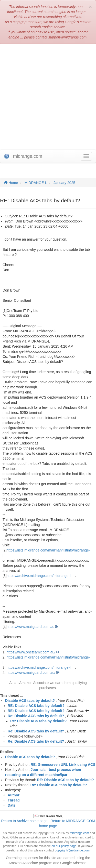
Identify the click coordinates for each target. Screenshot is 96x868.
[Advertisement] (48, 97)
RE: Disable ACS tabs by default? (36, 706)
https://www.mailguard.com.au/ (31, 673)
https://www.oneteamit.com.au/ (31, 652)
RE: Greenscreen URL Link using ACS (63, 765)
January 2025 (64, 183)
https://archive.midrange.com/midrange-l (39, 576)
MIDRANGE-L (36, 183)
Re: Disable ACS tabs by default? (36, 716)
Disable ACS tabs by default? (30, 701)
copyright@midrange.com (72, 850)
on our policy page (64, 846)
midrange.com (79, 833)
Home (11, 183)
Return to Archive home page (24, 821)
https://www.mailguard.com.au (31, 627)
